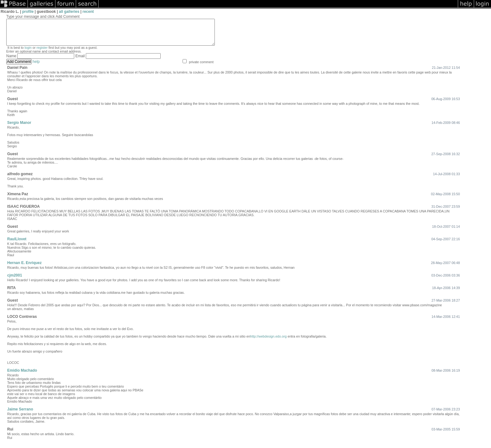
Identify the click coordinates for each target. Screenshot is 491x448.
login (28, 53)
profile (28, 12)
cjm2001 (15, 281)
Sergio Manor (19, 128)
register (42, 53)
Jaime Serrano (20, 415)
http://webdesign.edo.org (269, 342)
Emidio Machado (22, 376)
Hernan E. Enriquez (24, 268)
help (36, 67)
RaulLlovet (17, 245)
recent (88, 12)
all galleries (69, 12)
